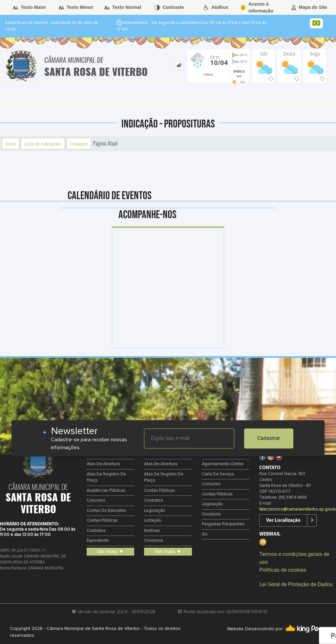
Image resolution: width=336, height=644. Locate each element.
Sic (205, 534)
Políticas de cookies (283, 570)
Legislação (155, 511)
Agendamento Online (223, 464)
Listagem (79, 144)
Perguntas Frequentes (223, 524)
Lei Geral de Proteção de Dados (296, 584)
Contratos (96, 531)
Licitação (153, 521)
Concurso (96, 501)
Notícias (152, 531)
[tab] (179, 65)
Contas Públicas (102, 521)
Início (10, 144)
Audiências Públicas (106, 491)
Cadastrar (269, 438)
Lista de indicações (43, 144)
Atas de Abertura (103, 464)
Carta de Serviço (218, 474)
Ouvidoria (153, 541)
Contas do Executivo (106, 511)
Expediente (98, 541)
